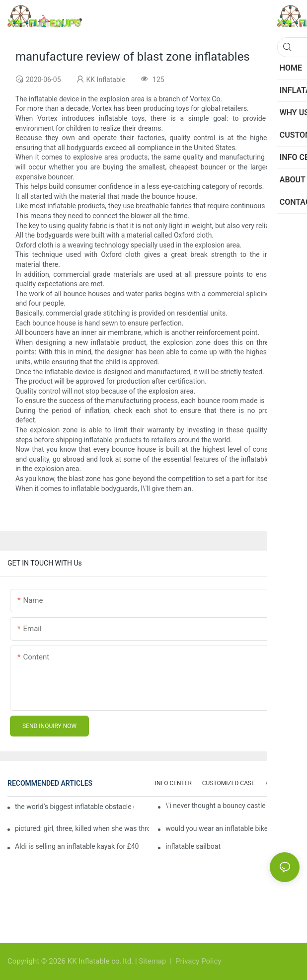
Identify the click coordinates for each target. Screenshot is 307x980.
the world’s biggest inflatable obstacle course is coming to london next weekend (75, 807)
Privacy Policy (198, 961)
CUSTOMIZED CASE (229, 783)
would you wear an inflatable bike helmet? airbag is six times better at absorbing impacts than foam (232, 828)
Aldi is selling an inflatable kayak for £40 (77, 846)
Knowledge (280, 783)
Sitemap (153, 961)
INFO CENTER (173, 783)
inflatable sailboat (193, 846)
